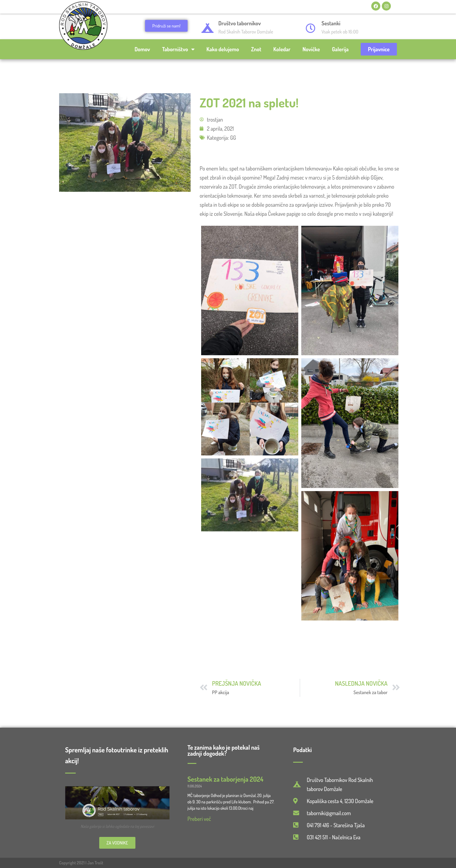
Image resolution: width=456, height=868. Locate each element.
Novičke (311, 49)
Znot (256, 49)
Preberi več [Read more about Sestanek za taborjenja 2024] (199, 819)
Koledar (282, 49)
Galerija (340, 49)
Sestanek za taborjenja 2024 (226, 779)
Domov (142, 49)
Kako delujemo (223, 49)
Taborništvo (178, 49)
